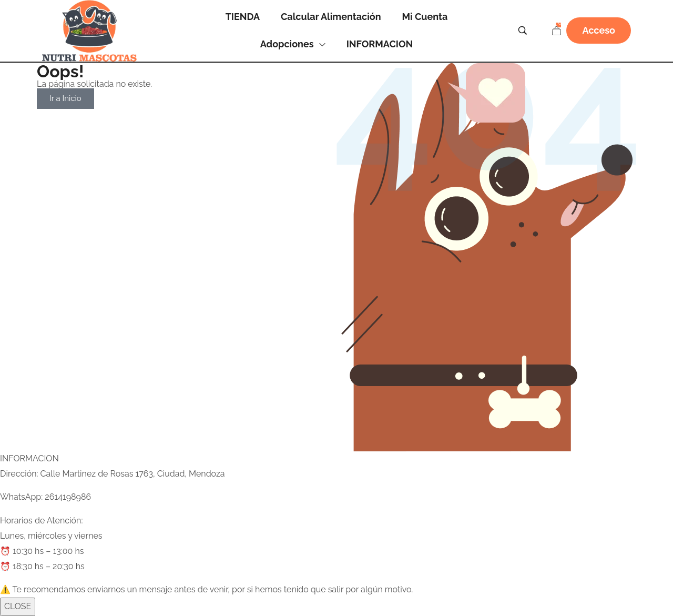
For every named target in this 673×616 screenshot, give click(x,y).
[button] (599, 31)
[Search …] (523, 31)
